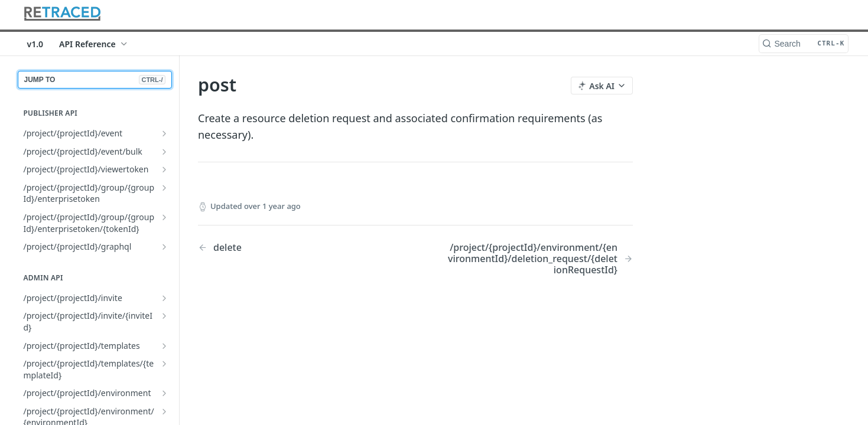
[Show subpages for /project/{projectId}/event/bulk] (164, 152)
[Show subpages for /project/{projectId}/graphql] (164, 247)
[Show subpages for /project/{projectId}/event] (164, 133)
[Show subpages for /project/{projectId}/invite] (164, 298)
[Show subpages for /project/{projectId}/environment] (164, 393)
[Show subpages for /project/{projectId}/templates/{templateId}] (164, 364)
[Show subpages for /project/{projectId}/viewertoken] (164, 169)
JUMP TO (95, 80)
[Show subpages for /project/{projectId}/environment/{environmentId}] (164, 411)
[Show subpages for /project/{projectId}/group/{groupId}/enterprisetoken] (164, 188)
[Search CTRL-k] (804, 44)
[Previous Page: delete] (291, 248)
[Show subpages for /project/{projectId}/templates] (164, 346)
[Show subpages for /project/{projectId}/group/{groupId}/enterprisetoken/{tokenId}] (164, 217)
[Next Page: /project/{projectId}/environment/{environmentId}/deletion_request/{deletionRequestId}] (539, 259)
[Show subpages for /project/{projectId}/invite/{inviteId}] (164, 316)
